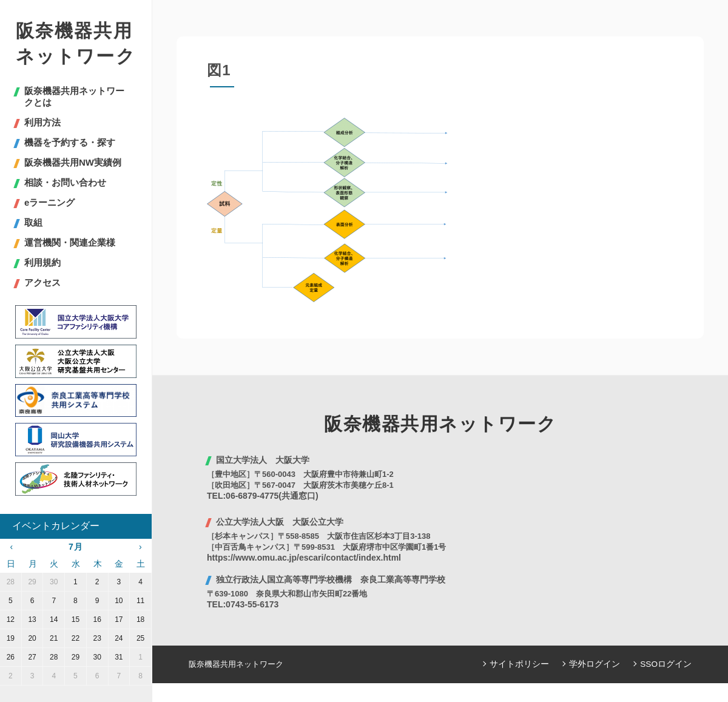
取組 (33, 222)
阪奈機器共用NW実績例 (73, 162)
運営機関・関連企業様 (70, 242)
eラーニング (49, 202)
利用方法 (42, 122)
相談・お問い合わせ (65, 182)
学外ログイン (600, 664)
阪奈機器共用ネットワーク (76, 43)
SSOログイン (668, 664)
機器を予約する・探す (70, 142)
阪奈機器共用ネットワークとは (74, 96)
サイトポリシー (529, 664)
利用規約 (42, 262)
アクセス (42, 282)
